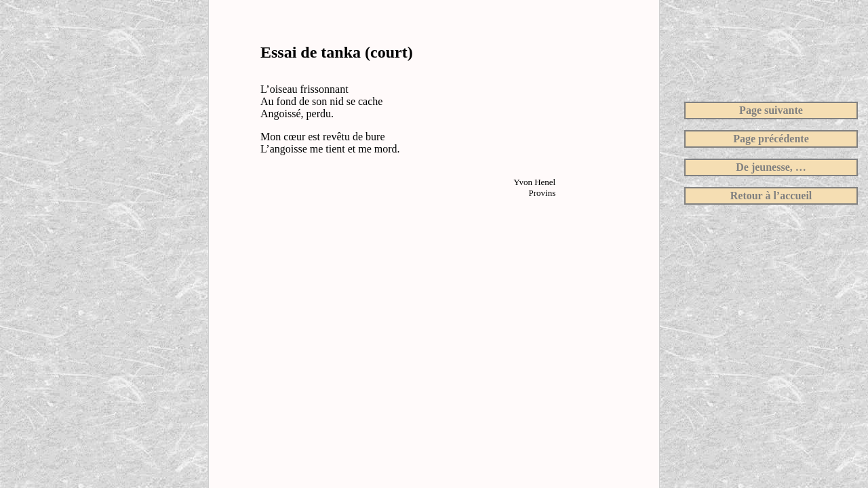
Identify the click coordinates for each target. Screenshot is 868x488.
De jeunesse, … (771, 167)
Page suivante (771, 110)
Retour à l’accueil (771, 196)
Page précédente (771, 139)
